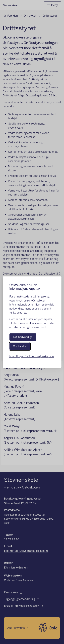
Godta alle (20, 346)
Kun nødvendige (23, 337)
